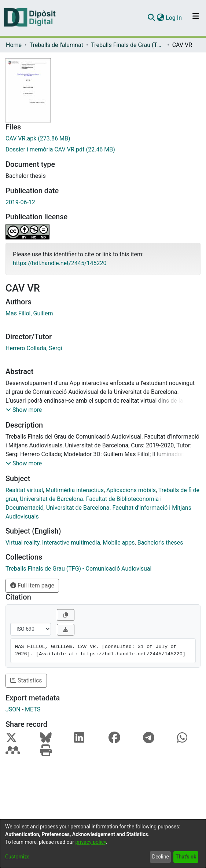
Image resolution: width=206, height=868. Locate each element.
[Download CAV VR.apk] (103, 139)
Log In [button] (174, 18)
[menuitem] (160, 18)
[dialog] (103, 844)
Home (14, 45)
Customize (17, 857)
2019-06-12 (20, 202)
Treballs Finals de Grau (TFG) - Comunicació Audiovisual (128, 45)
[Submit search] (151, 18)
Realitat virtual (24, 490)
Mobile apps (119, 543)
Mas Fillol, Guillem (29, 313)
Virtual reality (23, 543)
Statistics (26, 680)
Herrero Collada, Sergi (34, 348)
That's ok (186, 857)
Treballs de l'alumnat (56, 45)
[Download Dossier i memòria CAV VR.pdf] (103, 150)
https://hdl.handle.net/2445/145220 (60, 263)
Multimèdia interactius (75, 490)
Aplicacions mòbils (131, 490)
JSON (13, 709)
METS (33, 709)
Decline (161, 857)
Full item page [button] (32, 585)
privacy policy (91, 842)
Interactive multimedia (71, 543)
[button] (24, 410)
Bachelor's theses (160, 543)
